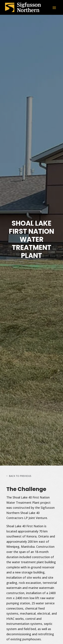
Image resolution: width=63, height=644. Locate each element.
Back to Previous (20, 476)
